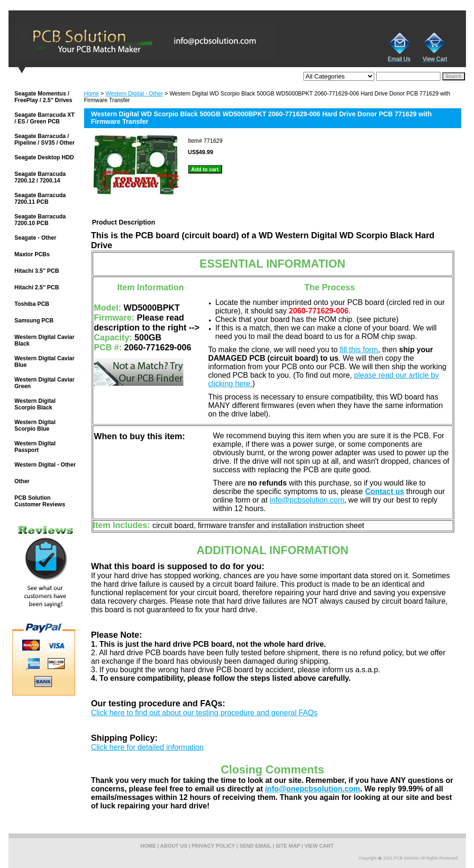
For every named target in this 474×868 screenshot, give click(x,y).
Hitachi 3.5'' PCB (37, 271)
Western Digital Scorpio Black (35, 404)
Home (92, 94)
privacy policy (214, 846)
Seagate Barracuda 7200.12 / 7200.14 (40, 177)
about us (174, 846)
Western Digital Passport (35, 447)
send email (255, 846)
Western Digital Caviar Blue (45, 362)
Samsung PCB (34, 321)
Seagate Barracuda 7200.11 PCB (40, 199)
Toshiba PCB (32, 304)
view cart (319, 846)
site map (288, 846)
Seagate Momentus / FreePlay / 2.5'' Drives (43, 97)
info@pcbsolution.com (307, 500)
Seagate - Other (36, 238)
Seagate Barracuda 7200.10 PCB (40, 220)
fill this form (359, 350)
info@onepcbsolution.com (313, 789)
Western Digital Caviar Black (45, 340)
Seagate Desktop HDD (44, 157)
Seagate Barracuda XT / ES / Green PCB (45, 118)
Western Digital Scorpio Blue (35, 425)
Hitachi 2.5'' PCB (37, 287)
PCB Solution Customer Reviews (40, 501)
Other (22, 481)
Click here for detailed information (147, 747)
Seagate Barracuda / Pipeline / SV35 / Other (45, 139)
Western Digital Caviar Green (45, 383)
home (148, 846)
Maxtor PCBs (32, 254)
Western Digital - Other (134, 94)
